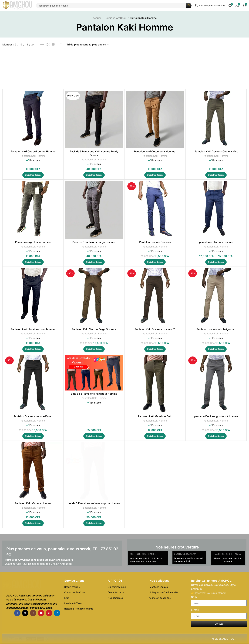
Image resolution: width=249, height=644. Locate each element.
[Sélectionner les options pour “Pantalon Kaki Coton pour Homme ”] (155, 175)
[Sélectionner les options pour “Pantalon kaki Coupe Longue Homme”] (33, 175)
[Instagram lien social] (33, 613)
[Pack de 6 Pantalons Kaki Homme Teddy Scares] (94, 119)
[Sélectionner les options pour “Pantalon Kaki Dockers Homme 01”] (155, 349)
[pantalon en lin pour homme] (216, 210)
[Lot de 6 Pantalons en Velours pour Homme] (94, 471)
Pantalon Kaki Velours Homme (33, 503)
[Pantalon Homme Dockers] (155, 210)
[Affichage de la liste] (42, 45)
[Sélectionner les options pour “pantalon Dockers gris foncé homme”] (216, 436)
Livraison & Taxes (73, 603)
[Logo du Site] (18, 6)
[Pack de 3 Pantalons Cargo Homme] (94, 210)
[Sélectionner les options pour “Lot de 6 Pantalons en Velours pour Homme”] (94, 523)
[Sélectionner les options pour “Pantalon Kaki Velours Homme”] (33, 523)
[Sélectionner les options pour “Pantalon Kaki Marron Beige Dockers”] (94, 349)
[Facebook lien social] (17, 613)
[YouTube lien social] (41, 613)
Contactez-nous (116, 592)
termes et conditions (160, 598)
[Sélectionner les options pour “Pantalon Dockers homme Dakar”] (33, 436)
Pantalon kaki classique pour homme (33, 329)
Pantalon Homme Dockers (155, 242)
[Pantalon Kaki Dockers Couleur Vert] (216, 119)
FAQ (67, 598)
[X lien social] (25, 613)
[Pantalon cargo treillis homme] (33, 210)
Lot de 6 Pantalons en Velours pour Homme (94, 503)
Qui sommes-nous (117, 587)
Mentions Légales (159, 587)
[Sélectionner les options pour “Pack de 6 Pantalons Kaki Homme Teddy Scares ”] (94, 175)
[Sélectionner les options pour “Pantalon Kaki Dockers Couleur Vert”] (216, 175)
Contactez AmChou (74, 592)
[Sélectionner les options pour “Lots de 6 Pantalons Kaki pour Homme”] (94, 436)
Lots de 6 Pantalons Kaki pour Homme (94, 394)
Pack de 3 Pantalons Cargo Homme (94, 242)
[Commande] (88, 45)
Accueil (97, 18)
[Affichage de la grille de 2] (48, 45)
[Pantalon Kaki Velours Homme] (33, 471)
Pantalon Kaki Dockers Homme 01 (155, 329)
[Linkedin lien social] (57, 613)
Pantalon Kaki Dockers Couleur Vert (216, 151)
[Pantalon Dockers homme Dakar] (33, 384)
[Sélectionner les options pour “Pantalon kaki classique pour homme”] (33, 349)
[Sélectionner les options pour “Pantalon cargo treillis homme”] (33, 262)
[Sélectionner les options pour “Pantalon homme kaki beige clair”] (216, 349)
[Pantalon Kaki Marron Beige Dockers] (94, 297)
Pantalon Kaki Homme (33, 156)
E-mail (195, 610)
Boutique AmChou (116, 18)
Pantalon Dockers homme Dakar (33, 416)
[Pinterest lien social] (49, 613)
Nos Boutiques (115, 598)
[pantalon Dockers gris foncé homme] (216, 384)
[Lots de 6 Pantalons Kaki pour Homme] (94, 373)
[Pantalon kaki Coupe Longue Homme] (33, 119)
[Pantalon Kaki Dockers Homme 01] (155, 297)
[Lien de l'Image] (31, 586)
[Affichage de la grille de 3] (54, 45)
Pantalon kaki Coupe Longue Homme (33, 151)
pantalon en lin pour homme (216, 242)
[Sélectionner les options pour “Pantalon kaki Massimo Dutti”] (155, 436)
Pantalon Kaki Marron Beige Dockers (94, 329)
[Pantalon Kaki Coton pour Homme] (155, 119)
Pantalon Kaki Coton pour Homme (155, 151)
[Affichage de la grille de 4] (60, 45)
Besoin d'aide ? (72, 587)
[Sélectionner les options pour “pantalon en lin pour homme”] (216, 262)
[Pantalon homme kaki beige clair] (216, 297)
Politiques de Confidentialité (164, 592)
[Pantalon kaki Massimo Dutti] (155, 384)
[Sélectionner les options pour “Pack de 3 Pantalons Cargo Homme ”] (94, 262)
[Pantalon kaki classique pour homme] (33, 297)
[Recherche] (114, 6)
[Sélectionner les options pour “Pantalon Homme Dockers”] (155, 262)
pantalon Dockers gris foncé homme (216, 416)
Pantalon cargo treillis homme (33, 242)
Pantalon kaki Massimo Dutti (155, 416)
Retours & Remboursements (79, 609)
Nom (194, 597)
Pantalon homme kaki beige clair (216, 329)
